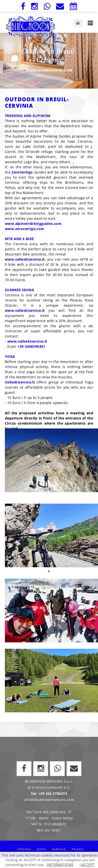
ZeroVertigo (22, 172)
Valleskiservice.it (20, 382)
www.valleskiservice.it (25, 259)
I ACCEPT (87, 865)
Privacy (78, 849)
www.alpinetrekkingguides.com (33, 224)
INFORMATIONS (60, 865)
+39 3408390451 (31, 346)
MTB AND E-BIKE (19, 239)
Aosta (42, 849)
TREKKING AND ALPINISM (28, 116)
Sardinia (59, 849)
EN (80, 23)
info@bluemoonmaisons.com (49, 800)
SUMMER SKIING (19, 290)
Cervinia (24, 849)
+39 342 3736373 (53, 793)
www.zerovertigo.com (25, 229)
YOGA (10, 356)
